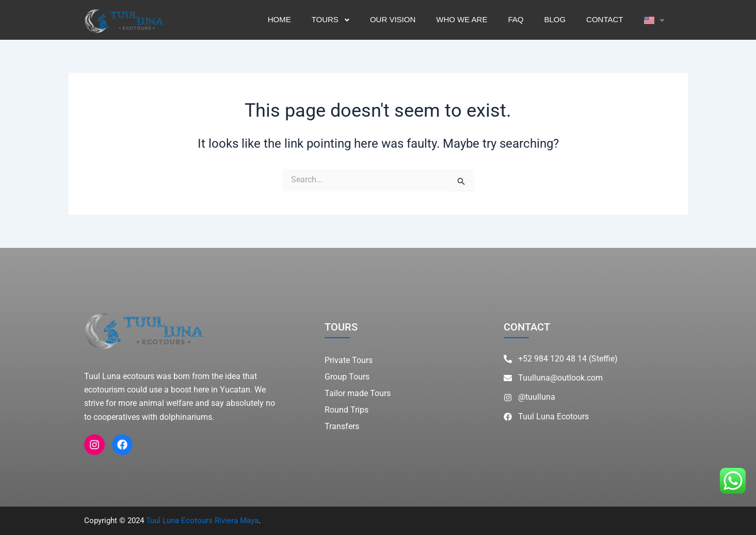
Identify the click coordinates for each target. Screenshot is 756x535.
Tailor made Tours (358, 393)
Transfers (342, 426)
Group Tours (347, 377)
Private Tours (349, 360)
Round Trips (347, 410)
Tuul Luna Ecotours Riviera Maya (202, 521)
